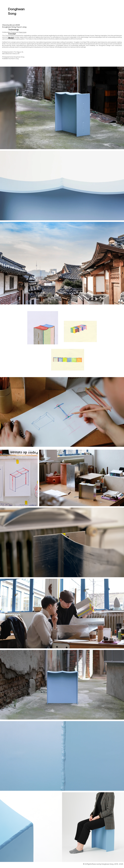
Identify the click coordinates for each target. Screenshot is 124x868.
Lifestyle (12, 25)
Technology (13, 30)
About (11, 38)
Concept (12, 34)
